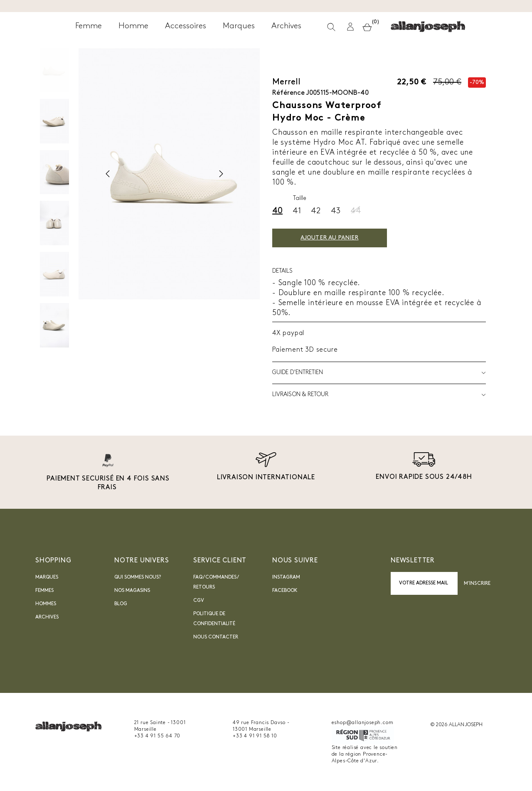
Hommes (46, 604)
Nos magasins (132, 591)
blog (121, 604)
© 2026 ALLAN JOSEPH (456, 725)
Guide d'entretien (379, 373)
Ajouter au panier (339, 238)
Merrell (286, 82)
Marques (47, 577)
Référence (288, 93)
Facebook (285, 591)
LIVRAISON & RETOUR (379, 395)
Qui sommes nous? (138, 577)
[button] (438, 28)
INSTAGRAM (286, 577)
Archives (47, 617)
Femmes (44, 591)
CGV (199, 601)
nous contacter (216, 637)
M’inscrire (477, 584)
